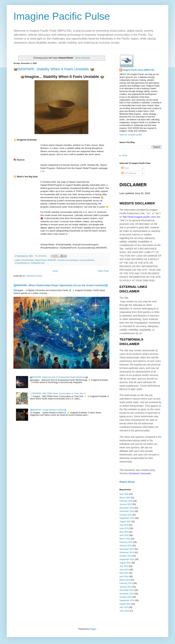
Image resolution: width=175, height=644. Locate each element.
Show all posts (82, 58)
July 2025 (124, 525)
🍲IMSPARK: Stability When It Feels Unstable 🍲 (54, 69)
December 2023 (127, 590)
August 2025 (125, 522)
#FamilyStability (28, 260)
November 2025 (127, 511)
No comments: (41, 256)
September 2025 (127, 518)
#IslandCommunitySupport (68, 260)
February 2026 (126, 501)
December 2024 (127, 549)
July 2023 (124, 607)
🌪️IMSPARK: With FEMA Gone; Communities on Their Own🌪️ (58, 393)
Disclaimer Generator (140, 473)
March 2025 (125, 539)
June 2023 (124, 611)
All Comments (129, 173)
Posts (125, 168)
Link (42, 171)
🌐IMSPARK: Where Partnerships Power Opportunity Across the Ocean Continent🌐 (61, 285)
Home (55, 271)
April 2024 (124, 577)
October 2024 (126, 556)
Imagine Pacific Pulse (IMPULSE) (139, 70)
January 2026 (126, 504)
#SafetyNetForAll (38, 263)
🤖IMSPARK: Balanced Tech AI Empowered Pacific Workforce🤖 (59, 377)
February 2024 (126, 583)
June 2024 (124, 570)
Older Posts (103, 271)
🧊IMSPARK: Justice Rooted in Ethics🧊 (48, 410)
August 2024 (125, 563)
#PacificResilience (22, 263)
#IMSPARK (52, 260)
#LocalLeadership (87, 260)
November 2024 (127, 552)
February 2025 (126, 542)
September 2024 (127, 559)
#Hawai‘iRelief (41, 260)
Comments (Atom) (34, 276)
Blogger (93, 629)
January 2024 (126, 587)
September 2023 (127, 600)
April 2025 (124, 535)
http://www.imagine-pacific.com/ (139, 217)
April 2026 (124, 494)
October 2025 (126, 515)
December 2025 (127, 508)
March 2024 (125, 580)
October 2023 (126, 597)
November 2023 (127, 594)
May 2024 (124, 573)
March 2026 (125, 498)
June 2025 (124, 528)
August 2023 (125, 604)
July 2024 (124, 566)
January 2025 (126, 546)
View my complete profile (131, 135)
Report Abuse (127, 482)
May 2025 (124, 532)
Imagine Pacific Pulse (62, 16)
